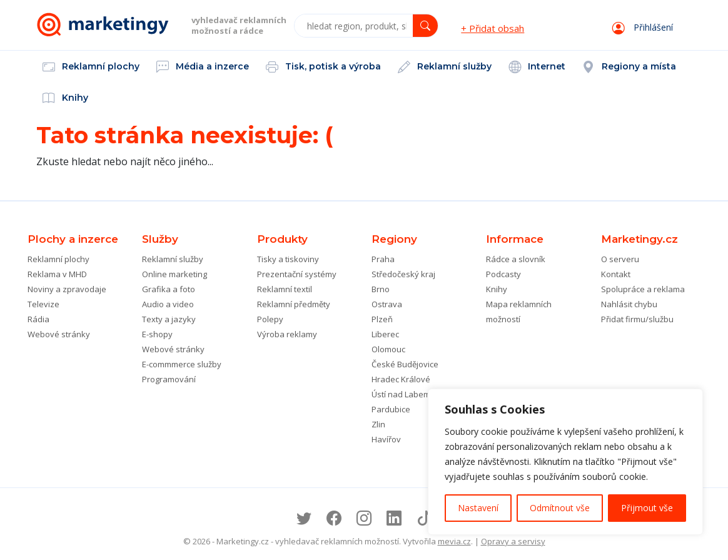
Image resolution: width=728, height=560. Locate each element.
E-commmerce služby (182, 364)
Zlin (378, 424)
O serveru (620, 259)
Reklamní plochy (91, 68)
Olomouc (388, 349)
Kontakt (616, 274)
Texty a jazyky (169, 319)
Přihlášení (643, 27)
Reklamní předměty (294, 304)
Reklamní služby (445, 68)
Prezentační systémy (297, 274)
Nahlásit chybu (629, 304)
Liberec (385, 334)
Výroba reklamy (287, 334)
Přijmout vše (647, 508)
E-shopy (157, 334)
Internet (537, 68)
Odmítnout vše (560, 508)
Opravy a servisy (513, 541)
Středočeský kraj (403, 274)
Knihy (65, 99)
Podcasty (503, 274)
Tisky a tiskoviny (288, 259)
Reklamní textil (285, 289)
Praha (383, 259)
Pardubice (391, 409)
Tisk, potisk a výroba (323, 68)
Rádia (38, 319)
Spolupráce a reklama (643, 289)
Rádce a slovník (516, 259)
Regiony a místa (629, 68)
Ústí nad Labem (401, 394)
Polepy (270, 319)
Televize (43, 304)
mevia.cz (454, 541)
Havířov (386, 439)
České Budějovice (405, 364)
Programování (169, 379)
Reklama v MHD (57, 274)
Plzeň (382, 319)
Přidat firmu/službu (637, 319)
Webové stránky (59, 334)
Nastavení (478, 508)
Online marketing (174, 274)
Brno (381, 289)
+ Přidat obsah (493, 28)
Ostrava (387, 304)
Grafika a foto (169, 289)
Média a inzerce (203, 68)
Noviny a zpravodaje (67, 289)
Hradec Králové (401, 379)
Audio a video (168, 304)
